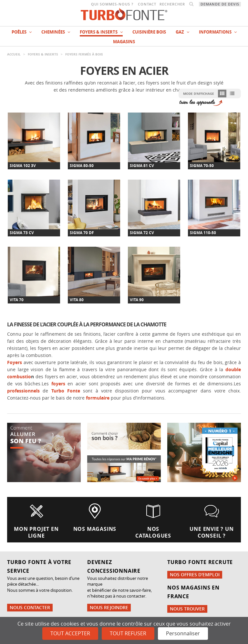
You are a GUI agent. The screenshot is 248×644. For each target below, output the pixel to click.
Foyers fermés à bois (84, 54)
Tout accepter (70, 633)
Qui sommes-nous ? (112, 4)
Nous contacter (30, 607)
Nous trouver (187, 609)
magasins (124, 42)
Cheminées (56, 32)
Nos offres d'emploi (195, 575)
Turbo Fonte (66, 391)
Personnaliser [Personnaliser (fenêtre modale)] (183, 633)
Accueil (14, 54)
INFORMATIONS (218, 32)
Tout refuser (128, 633)
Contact (147, 4)
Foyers (15, 362)
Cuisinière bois (149, 32)
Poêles (22, 32)
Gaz (182, 32)
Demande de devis (220, 4)
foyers (58, 384)
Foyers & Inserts (101, 32)
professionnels (23, 391)
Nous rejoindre (109, 607)
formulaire (98, 398)
